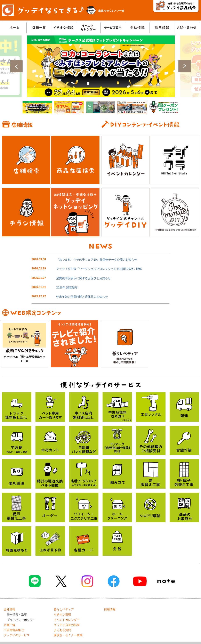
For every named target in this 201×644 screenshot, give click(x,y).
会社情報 (9, 609)
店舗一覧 (9, 625)
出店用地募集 (14, 630)
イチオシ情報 (62, 614)
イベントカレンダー (67, 620)
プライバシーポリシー (21, 620)
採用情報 (110, 609)
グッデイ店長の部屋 (67, 625)
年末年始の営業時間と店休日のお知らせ (82, 297)
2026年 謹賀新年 (67, 287)
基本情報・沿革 (17, 614)
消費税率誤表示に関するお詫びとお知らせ (83, 278)
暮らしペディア (64, 609)
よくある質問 (62, 630)
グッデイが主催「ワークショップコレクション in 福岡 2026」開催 (99, 269)
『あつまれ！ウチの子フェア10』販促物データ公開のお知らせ (97, 260)
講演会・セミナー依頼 (68, 635)
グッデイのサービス (17, 635)
